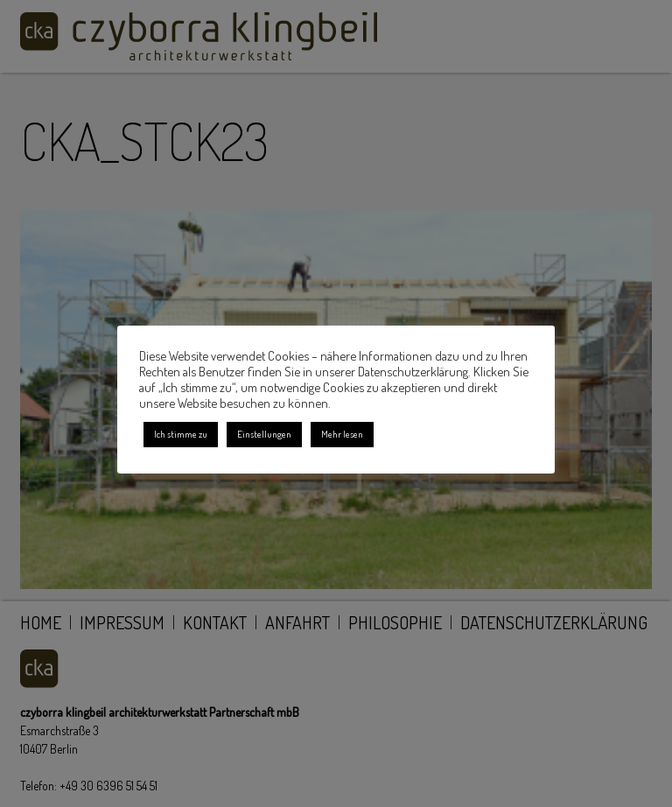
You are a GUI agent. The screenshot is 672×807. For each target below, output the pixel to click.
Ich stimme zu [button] (181, 434)
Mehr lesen (342, 434)
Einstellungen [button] (264, 434)
